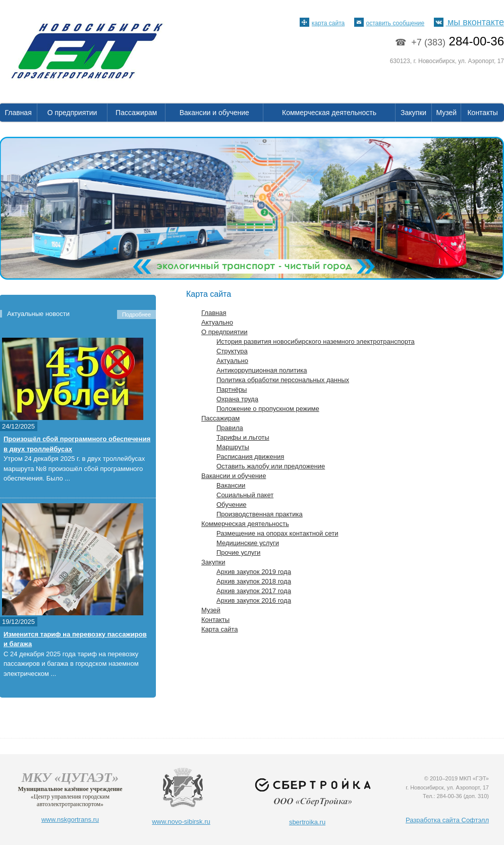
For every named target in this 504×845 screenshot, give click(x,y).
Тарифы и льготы (243, 437)
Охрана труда (237, 399)
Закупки (413, 113)
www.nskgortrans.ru (70, 820)
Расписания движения (250, 457)
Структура (232, 351)
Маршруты (233, 447)
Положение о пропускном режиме (268, 409)
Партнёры (232, 389)
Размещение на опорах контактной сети (277, 533)
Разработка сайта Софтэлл (447, 820)
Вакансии (231, 485)
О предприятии (72, 113)
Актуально (217, 322)
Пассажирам (136, 113)
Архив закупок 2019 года (254, 572)
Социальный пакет (245, 495)
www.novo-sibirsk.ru (181, 822)
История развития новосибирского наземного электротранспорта (316, 341)
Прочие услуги (238, 552)
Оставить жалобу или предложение (271, 466)
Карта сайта (219, 629)
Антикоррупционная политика (262, 370)
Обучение (231, 505)
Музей (447, 113)
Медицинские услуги (248, 543)
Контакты (482, 113)
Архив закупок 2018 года (254, 581)
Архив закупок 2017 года (254, 591)
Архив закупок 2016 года (254, 600)
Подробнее (136, 314)
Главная (214, 313)
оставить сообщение (389, 23)
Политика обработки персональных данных (283, 380)
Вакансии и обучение (214, 113)
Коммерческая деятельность (329, 113)
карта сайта (322, 23)
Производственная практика (260, 514)
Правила (230, 428)
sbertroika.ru (307, 822)
